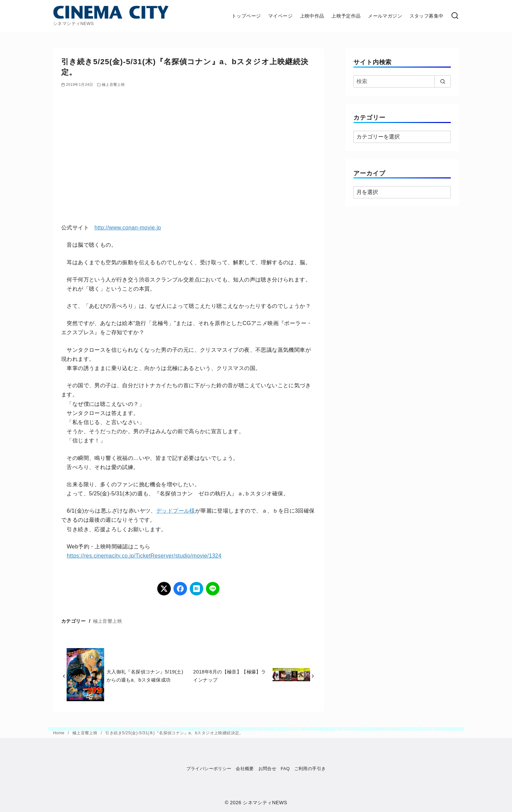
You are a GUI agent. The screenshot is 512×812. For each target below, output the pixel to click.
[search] (443, 81)
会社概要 (245, 769)
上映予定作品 (346, 16)
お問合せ (267, 769)
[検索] (455, 16)
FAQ (285, 769)
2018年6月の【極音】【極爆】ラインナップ (229, 676)
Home (59, 733)
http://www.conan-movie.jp (128, 228)
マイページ (280, 16)
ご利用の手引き (310, 769)
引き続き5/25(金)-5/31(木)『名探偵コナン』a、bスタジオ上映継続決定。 (174, 733)
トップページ (246, 16)
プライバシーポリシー (209, 769)
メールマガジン (385, 16)
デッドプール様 (176, 511)
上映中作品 (312, 16)
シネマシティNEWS (265, 803)
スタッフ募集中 (427, 16)
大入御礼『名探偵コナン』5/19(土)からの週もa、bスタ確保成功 (145, 676)
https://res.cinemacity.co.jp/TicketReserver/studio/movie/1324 (144, 556)
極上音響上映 (113, 84)
